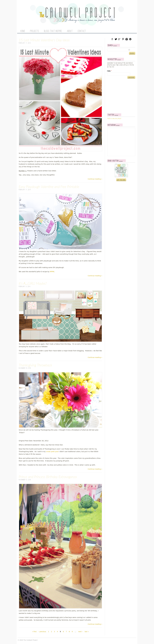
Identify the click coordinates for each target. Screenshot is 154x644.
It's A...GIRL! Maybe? (33, 283)
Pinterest (123, 39)
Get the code (121, 180)
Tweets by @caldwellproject (114, 119)
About (70, 31)
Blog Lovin (130, 39)
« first (34, 632)
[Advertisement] (121, 96)
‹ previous (42, 632)
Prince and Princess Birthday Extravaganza (48, 477)
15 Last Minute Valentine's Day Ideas (44, 40)
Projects (35, 31)
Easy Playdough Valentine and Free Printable (49, 187)
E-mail (109, 71)
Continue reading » (95, 179)
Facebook (112, 39)
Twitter (116, 39)
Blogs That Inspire (53, 31)
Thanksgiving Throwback (35, 365)
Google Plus (119, 39)
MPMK (52, 272)
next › (80, 632)
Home (23, 31)
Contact (82, 31)
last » (87, 632)
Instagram (127, 39)
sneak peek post (52, 452)
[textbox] (121, 50)
